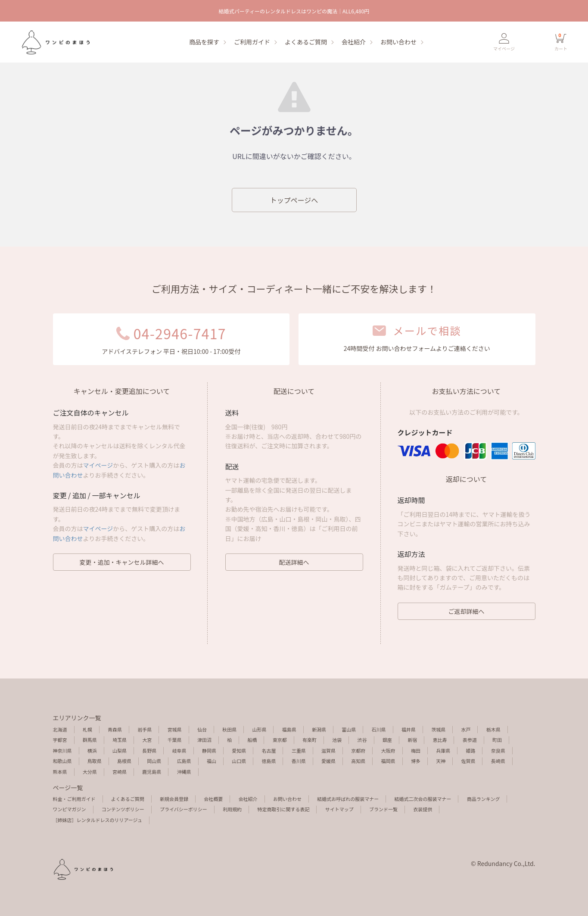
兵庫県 (443, 750)
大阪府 (388, 750)
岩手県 (145, 729)
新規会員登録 (174, 799)
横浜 (92, 750)
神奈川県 (62, 750)
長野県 (149, 750)
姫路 (470, 750)
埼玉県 (120, 740)
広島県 (184, 761)
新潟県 (319, 729)
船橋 (252, 740)
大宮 (147, 740)
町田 (497, 740)
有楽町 (310, 740)
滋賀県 (328, 750)
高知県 (358, 761)
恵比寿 (440, 740)
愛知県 (239, 750)
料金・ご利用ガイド (74, 799)
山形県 (259, 729)
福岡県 (388, 761)
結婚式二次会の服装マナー (423, 799)
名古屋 (269, 750)
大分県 (90, 772)
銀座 (387, 740)
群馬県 (90, 740)
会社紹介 (354, 42)
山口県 (239, 761)
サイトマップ (339, 809)
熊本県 (60, 772)
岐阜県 (179, 750)
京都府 (358, 750)
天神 (441, 761)
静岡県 (209, 750)
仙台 (202, 729)
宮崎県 (120, 772)
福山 (212, 761)
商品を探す (204, 42)
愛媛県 (328, 761)
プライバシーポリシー (184, 809)
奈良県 (498, 750)
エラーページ (55, 42)
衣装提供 (423, 809)
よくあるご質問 (306, 42)
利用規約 (232, 809)
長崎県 (498, 761)
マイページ (98, 465)
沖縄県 (184, 772)
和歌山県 (62, 761)
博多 (416, 761)
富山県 (349, 729)
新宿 (412, 740)
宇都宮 (60, 740)
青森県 (115, 729)
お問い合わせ (398, 42)
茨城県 (438, 729)
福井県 (409, 729)
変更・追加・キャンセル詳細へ (122, 562)
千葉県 (175, 740)
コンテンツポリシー (123, 809)
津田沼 (204, 740)
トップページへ (294, 200)
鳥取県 (95, 761)
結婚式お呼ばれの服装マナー (348, 799)
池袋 (337, 740)
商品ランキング (484, 799)
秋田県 (229, 729)
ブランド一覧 (383, 809)
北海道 (60, 729)
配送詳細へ (294, 562)
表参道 (470, 740)
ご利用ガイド (252, 42)
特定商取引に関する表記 (283, 809)
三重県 (299, 750)
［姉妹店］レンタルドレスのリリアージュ (98, 820)
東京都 (280, 740)
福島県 (289, 729)
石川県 (379, 729)
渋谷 (362, 740)
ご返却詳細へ (467, 611)
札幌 (87, 729)
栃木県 (493, 729)
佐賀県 (468, 761)
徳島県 (269, 761)
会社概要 (213, 799)
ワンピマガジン (70, 809)
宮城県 (175, 729)
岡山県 (154, 761)
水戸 (466, 729)
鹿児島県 (152, 772)
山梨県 (120, 750)
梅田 (416, 750)
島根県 (124, 761)
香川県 (299, 761)
